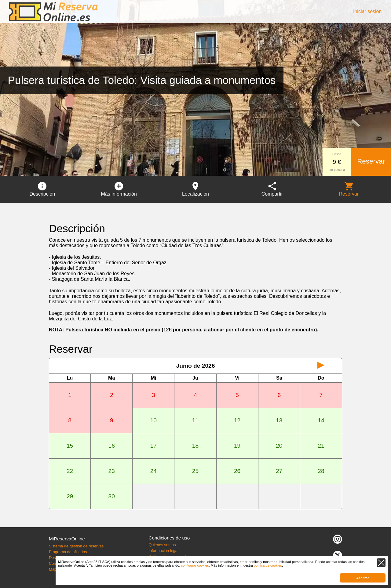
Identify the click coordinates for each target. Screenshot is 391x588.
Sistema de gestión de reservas (76, 546)
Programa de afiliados (68, 552)
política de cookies (268, 565)
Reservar (371, 161)
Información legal (163, 551)
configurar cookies (195, 565)
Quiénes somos (162, 545)
